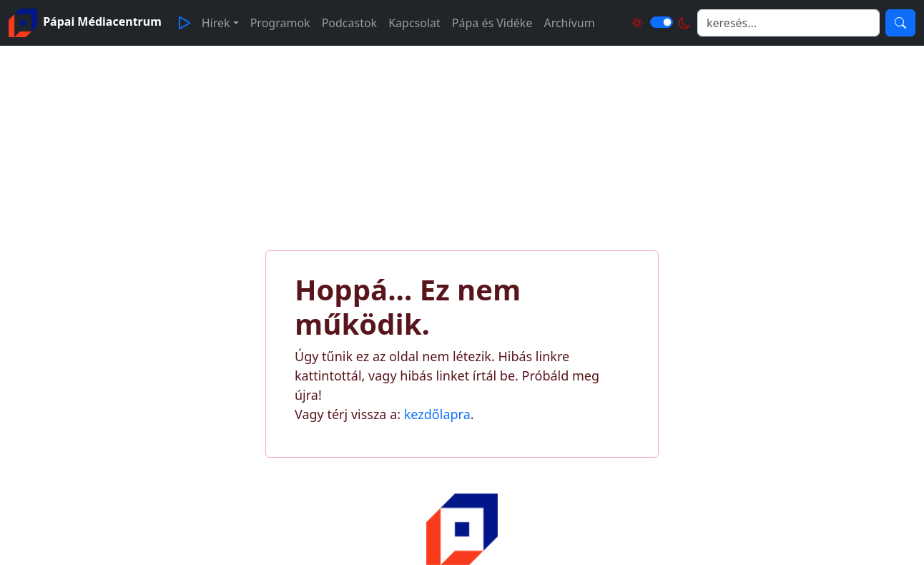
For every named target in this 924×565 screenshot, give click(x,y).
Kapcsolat (414, 23)
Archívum (569, 23)
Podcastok (350, 23)
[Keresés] (900, 23)
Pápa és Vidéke (492, 23)
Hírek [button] (216, 23)
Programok (280, 23)
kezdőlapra (437, 414)
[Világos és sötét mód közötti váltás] (662, 22)
